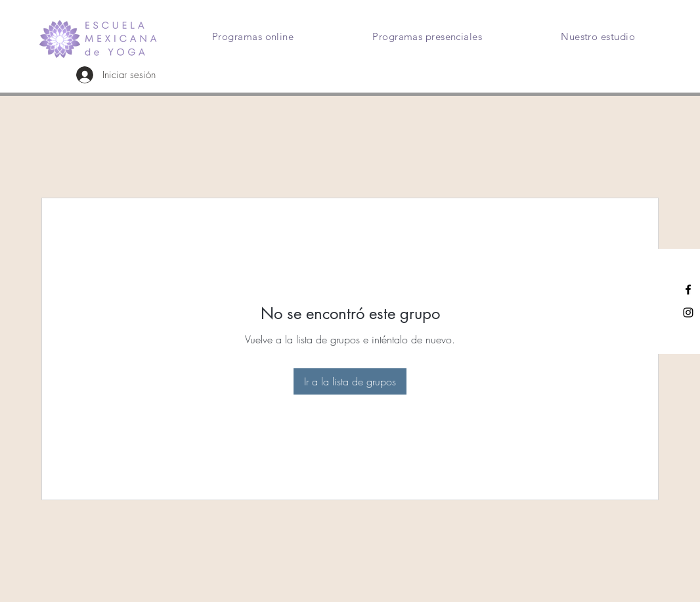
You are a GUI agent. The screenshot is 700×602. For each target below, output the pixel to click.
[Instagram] (688, 312)
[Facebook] (688, 290)
